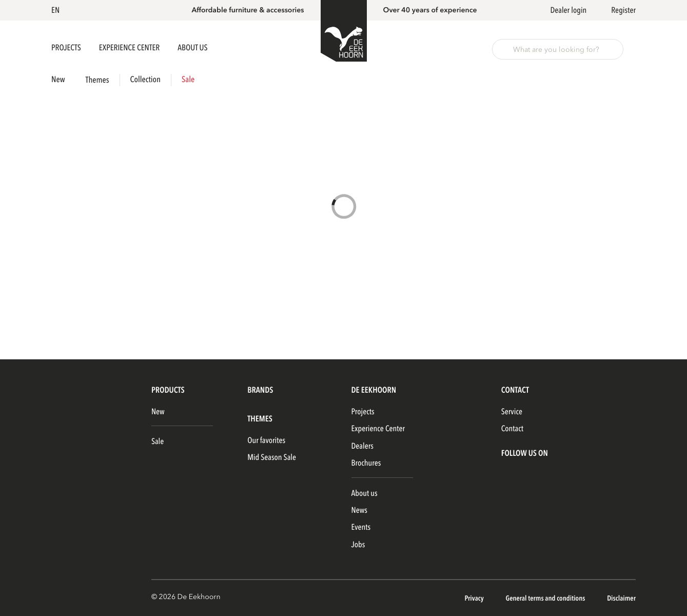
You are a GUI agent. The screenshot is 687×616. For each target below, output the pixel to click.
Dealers (362, 446)
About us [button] (192, 48)
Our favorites (266, 440)
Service (512, 412)
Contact (512, 429)
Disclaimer (621, 599)
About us (365, 493)
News (359, 510)
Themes (97, 81)
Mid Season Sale (272, 457)
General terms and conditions (546, 599)
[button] (57, 10)
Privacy (475, 599)
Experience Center (130, 48)
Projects (67, 48)
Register (623, 10)
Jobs (358, 545)
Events (361, 527)
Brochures (366, 463)
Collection (145, 80)
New (58, 80)
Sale (188, 80)
